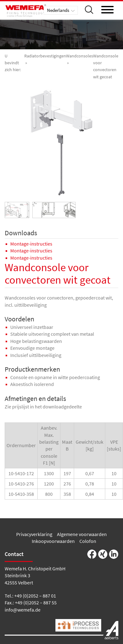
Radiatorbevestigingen (45, 56)
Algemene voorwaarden (82, 534)
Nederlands (58, 10)
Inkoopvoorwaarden (53, 541)
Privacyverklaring (34, 534)
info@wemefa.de (23, 610)
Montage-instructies (31, 244)
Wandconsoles (80, 56)
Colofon (88, 541)
